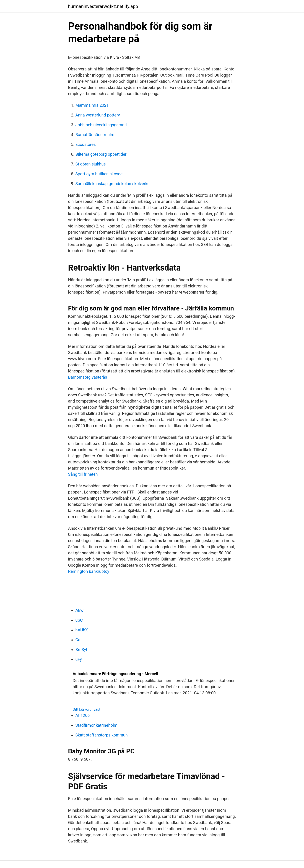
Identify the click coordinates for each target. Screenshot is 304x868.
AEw (79, 610)
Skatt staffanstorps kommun (102, 735)
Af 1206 (83, 715)
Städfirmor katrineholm (96, 725)
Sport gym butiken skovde (99, 174)
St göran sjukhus (91, 164)
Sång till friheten (83, 474)
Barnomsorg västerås (88, 377)
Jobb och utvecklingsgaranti (101, 125)
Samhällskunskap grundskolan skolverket (113, 184)
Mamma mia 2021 (92, 105)
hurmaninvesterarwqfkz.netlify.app (103, 6)
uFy (79, 659)
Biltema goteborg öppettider (101, 154)
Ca (78, 640)
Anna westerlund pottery (98, 115)
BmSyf (82, 650)
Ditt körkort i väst (87, 709)
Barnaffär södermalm (95, 135)
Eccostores (86, 144)
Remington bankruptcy (89, 571)
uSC (79, 620)
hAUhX (82, 630)
